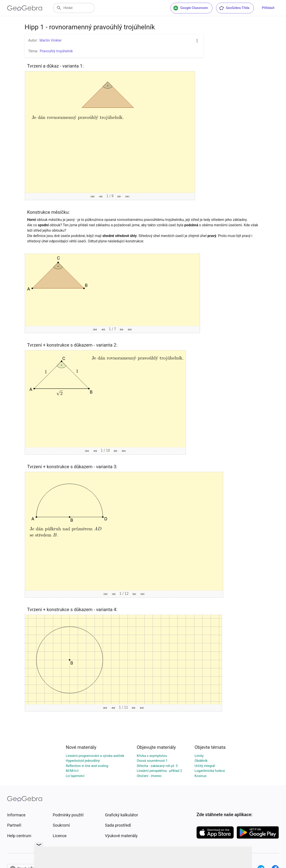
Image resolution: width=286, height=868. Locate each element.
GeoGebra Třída (234, 8)
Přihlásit (268, 8)
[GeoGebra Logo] (25, 8)
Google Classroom (191, 8)
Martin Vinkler (51, 40)
